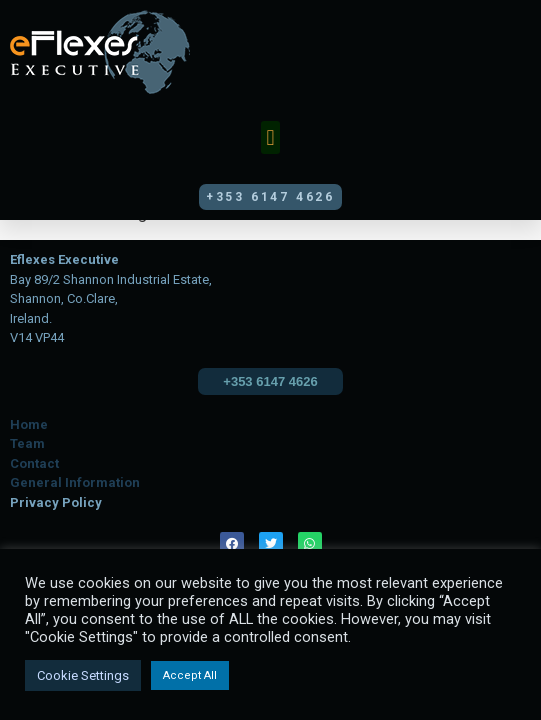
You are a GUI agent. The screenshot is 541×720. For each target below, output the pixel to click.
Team (27, 443)
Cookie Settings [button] (83, 675)
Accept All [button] (190, 675)
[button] (270, 137)
